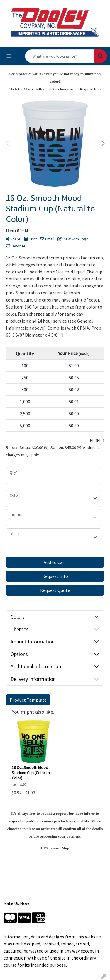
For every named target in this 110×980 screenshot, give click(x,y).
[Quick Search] (60, 56)
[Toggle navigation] (9, 56)
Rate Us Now (16, 903)
